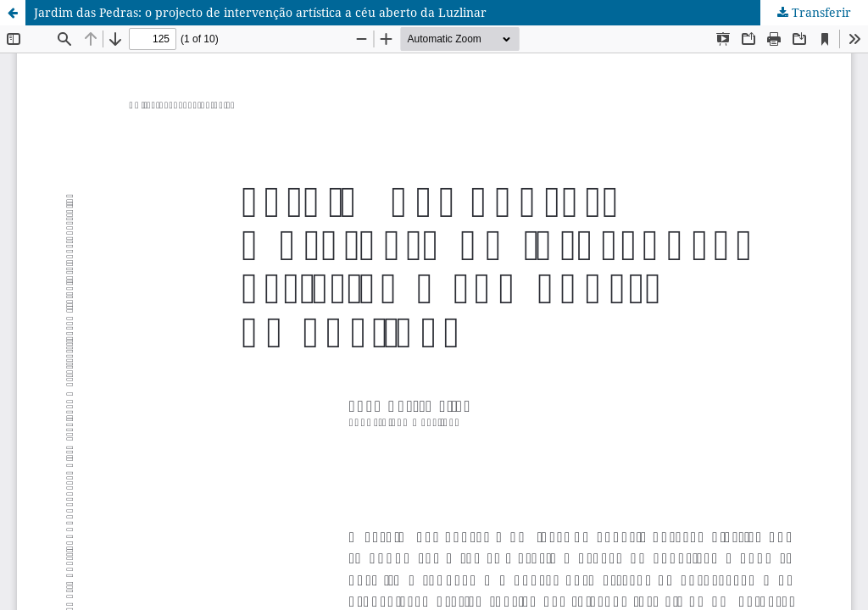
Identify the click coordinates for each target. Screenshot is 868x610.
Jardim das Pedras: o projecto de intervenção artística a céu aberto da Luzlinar (260, 12)
